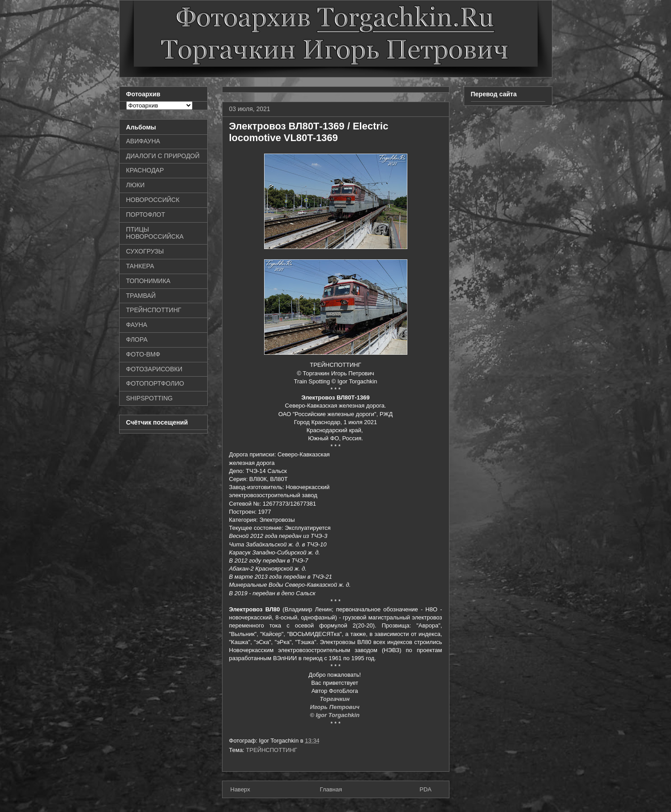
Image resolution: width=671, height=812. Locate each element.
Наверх (240, 789)
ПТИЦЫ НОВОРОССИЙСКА (155, 233)
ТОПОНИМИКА (148, 281)
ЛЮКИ (136, 185)
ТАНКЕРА (140, 266)
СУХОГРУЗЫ (145, 251)
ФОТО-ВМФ (143, 354)
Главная (331, 789)
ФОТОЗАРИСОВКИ (154, 369)
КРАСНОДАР (145, 170)
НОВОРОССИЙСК (153, 200)
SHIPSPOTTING (150, 398)
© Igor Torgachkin (335, 715)
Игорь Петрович (335, 707)
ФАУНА (137, 325)
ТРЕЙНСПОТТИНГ (271, 750)
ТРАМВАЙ (141, 296)
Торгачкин (335, 699)
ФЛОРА (137, 339)
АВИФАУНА (143, 141)
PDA (425, 789)
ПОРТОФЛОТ (146, 215)
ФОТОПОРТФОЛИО (155, 383)
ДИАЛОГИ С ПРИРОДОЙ (163, 156)
